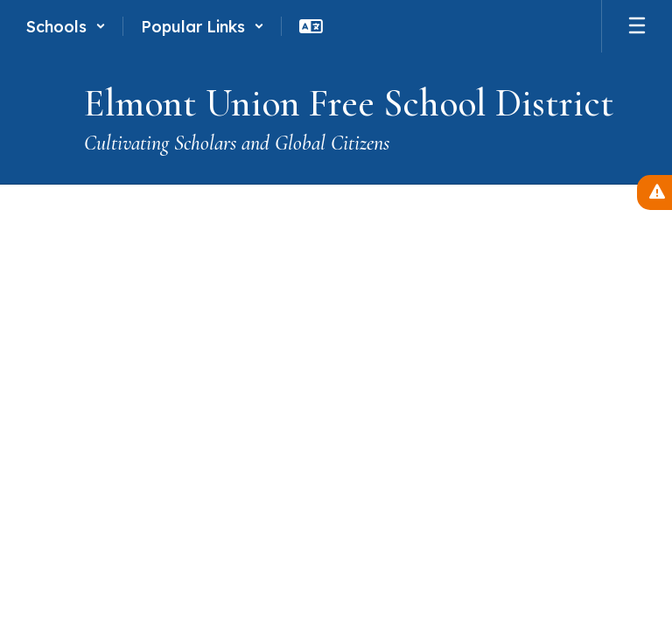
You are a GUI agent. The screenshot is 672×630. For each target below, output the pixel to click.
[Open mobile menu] (637, 26)
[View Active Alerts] (654, 192)
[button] (66, 26)
